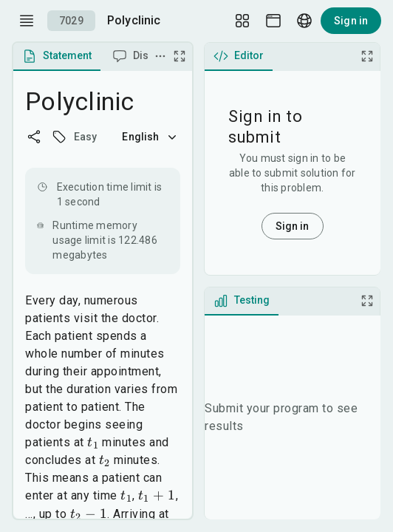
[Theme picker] (273, 21)
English (151, 137)
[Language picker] (304, 21)
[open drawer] (27, 21)
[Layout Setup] (242, 21)
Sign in (351, 21)
